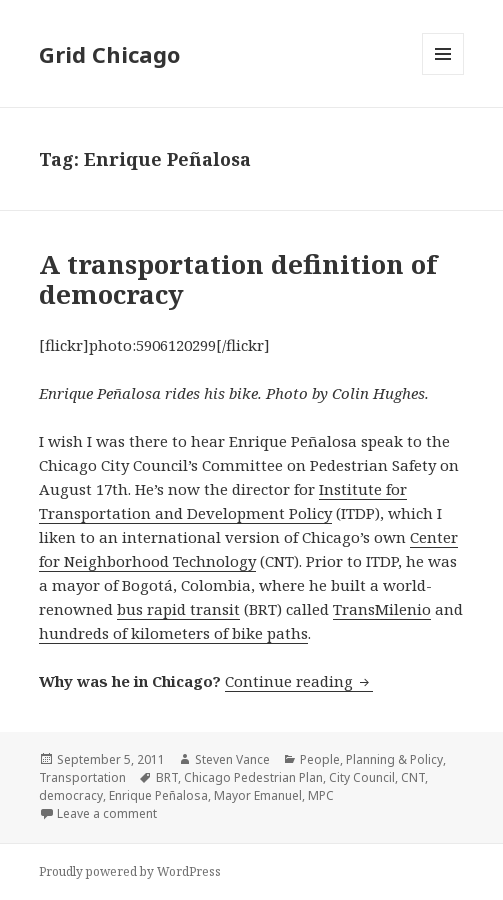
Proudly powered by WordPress (130, 871)
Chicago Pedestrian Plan (253, 777)
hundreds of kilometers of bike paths (173, 633)
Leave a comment (107, 813)
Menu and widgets (443, 74)
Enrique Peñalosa (158, 795)
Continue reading (299, 681)
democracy (71, 795)
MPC (321, 795)
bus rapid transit (178, 609)
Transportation (82, 777)
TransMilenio (382, 609)
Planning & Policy (394, 759)
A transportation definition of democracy (238, 279)
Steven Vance (232, 759)
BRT (167, 777)
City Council (362, 777)
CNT (413, 777)
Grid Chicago (109, 54)
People (320, 759)
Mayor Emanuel (258, 795)
